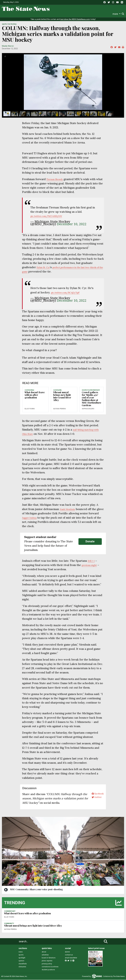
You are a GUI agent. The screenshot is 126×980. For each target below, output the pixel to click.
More (107, 14)
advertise (45, 955)
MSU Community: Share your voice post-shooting (36, 890)
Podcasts (81, 14)
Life (30, 14)
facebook (96, 794)
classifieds (23, 964)
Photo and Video (95, 14)
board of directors (49, 958)
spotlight (22, 958)
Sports (38, 14)
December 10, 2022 (72, 224)
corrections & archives (50, 967)
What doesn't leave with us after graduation (35, 395)
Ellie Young (30, 409)
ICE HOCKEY (12, 24)
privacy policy (47, 964)
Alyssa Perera (59, 409)
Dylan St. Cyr (45, 268)
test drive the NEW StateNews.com (75, 20)
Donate (117, 14)
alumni (67, 952)
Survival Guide (51, 14)
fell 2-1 (92, 561)
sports (21, 955)
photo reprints (47, 961)
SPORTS (4, 24)
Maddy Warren (8, 46)
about (44, 952)
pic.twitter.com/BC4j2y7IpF (69, 293)
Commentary (66, 14)
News (22, 14)
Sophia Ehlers (88, 409)
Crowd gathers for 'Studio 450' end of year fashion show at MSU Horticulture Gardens (92, 399)
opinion (21, 961)
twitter (95, 799)
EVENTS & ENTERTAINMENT (91, 390)
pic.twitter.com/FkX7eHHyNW (50, 216)
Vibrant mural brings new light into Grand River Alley (62, 396)
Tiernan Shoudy (57, 179)
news (21, 952)
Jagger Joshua (42, 518)
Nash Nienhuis (69, 509)
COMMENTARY (29, 390)
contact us (69, 955)
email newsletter (71, 958)
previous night (91, 565)
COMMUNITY (57, 390)
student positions (48, 970)
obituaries (22, 967)
